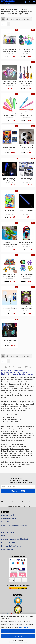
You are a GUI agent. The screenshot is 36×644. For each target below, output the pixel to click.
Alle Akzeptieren (18, 631)
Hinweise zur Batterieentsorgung (11, 546)
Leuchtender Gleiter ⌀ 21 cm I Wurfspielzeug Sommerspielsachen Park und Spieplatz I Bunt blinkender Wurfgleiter (26, 50)
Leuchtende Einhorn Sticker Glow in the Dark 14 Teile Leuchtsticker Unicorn (26, 308)
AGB (3, 529)
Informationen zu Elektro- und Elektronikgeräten (16, 539)
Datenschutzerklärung (24, 628)
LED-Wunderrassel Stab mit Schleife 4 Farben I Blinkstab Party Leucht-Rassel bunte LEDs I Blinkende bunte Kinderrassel (10, 83)
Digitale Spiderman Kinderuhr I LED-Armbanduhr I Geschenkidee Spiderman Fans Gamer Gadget (26, 243)
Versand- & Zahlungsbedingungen (11, 522)
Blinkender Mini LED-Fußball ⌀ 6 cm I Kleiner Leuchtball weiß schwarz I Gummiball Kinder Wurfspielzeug (26, 147)
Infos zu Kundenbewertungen (10, 543)
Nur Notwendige (18, 636)
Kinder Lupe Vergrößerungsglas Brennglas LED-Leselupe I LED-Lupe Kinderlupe (10, 308)
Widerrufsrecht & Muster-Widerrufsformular (14, 525)
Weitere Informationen (18, 640)
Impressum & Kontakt (8, 515)
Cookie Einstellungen (8, 549)
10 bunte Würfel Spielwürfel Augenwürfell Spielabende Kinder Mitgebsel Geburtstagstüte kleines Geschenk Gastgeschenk (10, 50)
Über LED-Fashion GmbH (9, 519)
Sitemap (4, 536)
